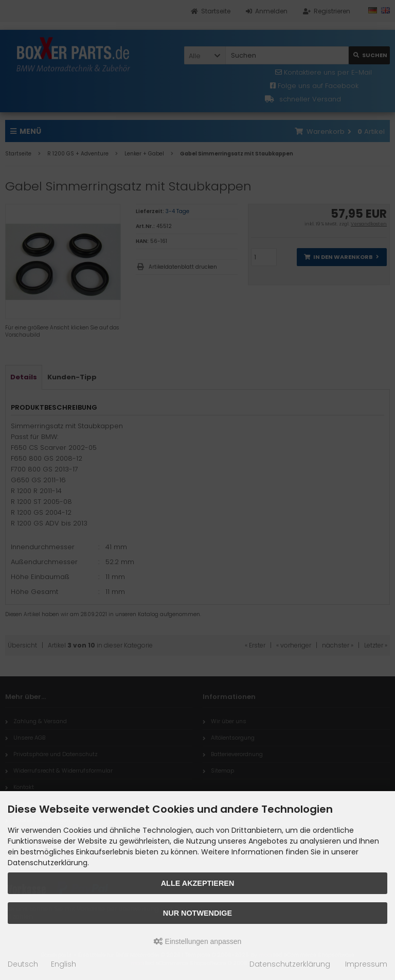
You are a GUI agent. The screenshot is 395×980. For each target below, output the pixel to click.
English (64, 964)
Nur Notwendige (197, 913)
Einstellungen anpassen (198, 941)
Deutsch (23, 964)
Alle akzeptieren (198, 883)
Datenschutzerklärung (290, 964)
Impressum (366, 964)
